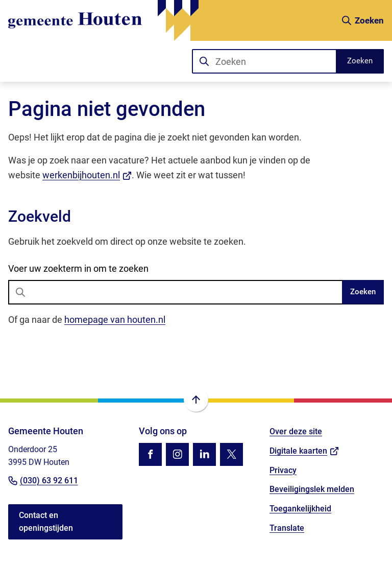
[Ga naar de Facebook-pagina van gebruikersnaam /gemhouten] (150, 454)
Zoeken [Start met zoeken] (360, 61)
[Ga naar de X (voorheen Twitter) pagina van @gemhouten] (231, 454)
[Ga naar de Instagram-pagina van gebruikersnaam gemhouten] (177, 454)
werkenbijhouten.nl (87, 175)
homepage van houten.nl (115, 320)
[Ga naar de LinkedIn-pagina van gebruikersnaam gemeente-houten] (204, 454)
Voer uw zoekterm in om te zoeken (78, 268)
